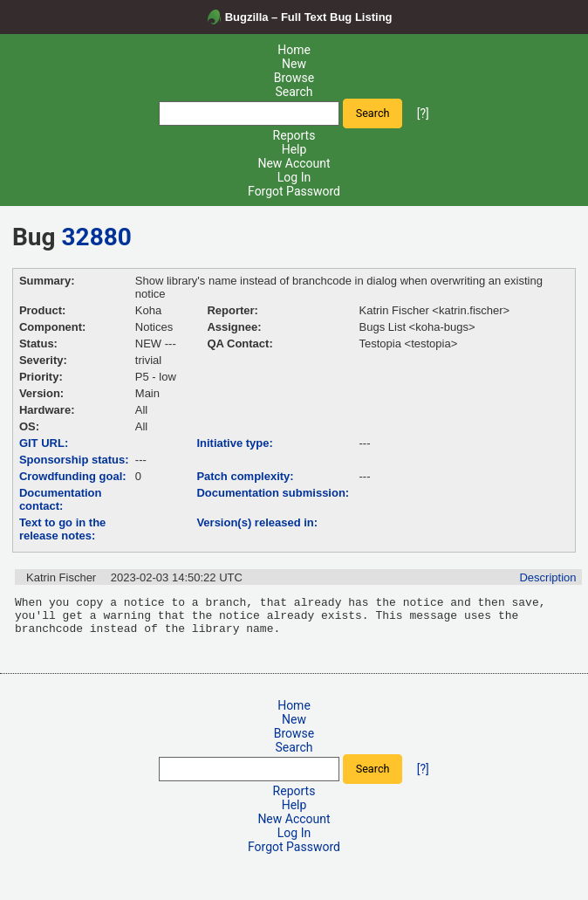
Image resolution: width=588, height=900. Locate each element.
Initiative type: (234, 443)
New (294, 64)
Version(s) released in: (257, 522)
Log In (294, 177)
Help (294, 149)
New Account (294, 163)
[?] (423, 113)
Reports (294, 135)
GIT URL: (44, 443)
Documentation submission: (273, 493)
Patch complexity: (245, 476)
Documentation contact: (61, 499)
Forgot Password (294, 191)
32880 (97, 237)
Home (294, 50)
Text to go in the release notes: (62, 529)
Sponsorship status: (74, 460)
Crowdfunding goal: (73, 476)
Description (547, 577)
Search (294, 92)
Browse (294, 78)
